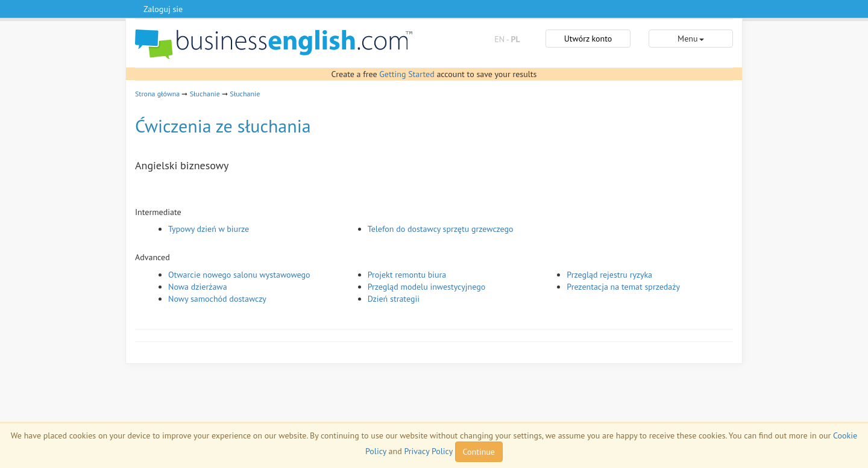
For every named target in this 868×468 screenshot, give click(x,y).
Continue (479, 452)
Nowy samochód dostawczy (217, 299)
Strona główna (157, 94)
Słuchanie (205, 94)
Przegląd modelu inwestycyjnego (427, 287)
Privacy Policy (428, 451)
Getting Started (407, 74)
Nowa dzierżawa (198, 287)
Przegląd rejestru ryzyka (609, 275)
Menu (690, 39)
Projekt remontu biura (407, 275)
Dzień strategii (394, 299)
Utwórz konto (588, 39)
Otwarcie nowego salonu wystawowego (239, 275)
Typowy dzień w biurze (209, 229)
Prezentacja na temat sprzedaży (623, 287)
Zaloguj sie (163, 9)
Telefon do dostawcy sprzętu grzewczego (441, 229)
